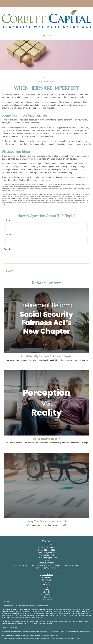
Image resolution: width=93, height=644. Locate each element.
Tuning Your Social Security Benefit (46, 521)
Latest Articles (46, 595)
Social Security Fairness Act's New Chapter (47, 356)
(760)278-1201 (47, 36)
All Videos (46, 597)
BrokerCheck (44, 606)
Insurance (46, 585)
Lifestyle (46, 592)
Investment (46, 580)
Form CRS (9, 602)
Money (46, 590)
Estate (47, 582)
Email (8, 235)
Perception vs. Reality (47, 439)
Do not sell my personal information (42, 623)
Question (8, 249)
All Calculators (46, 600)
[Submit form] (10, 271)
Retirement (46, 577)
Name (8, 220)
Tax (47, 587)
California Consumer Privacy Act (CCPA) (63, 621)
